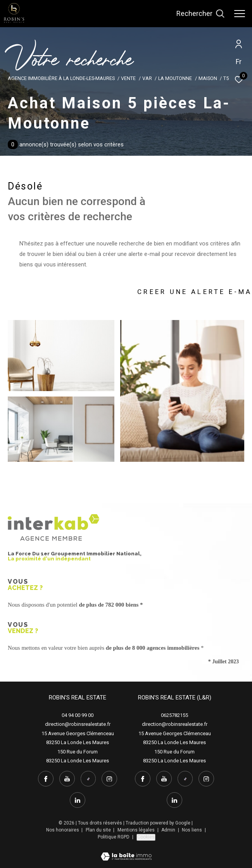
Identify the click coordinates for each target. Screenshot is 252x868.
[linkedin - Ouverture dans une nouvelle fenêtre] (78, 800)
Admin (169, 830)
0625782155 (174, 715)
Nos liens (192, 830)
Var (147, 78)
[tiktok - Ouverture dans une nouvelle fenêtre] (88, 779)
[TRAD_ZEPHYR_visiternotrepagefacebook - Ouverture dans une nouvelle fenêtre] (46, 779)
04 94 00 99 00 (78, 715)
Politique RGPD (114, 837)
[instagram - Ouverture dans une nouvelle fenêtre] (109, 779)
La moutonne (175, 78)
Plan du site (99, 830)
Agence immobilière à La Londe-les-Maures (61, 78)
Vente (128, 78)
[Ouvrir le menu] (240, 14)
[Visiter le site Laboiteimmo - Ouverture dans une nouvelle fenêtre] (126, 851)
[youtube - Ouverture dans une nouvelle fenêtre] (67, 779)
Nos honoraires (63, 830)
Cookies (146, 837)
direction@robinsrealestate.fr (78, 724)
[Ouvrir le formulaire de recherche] (200, 14)
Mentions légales (137, 830)
